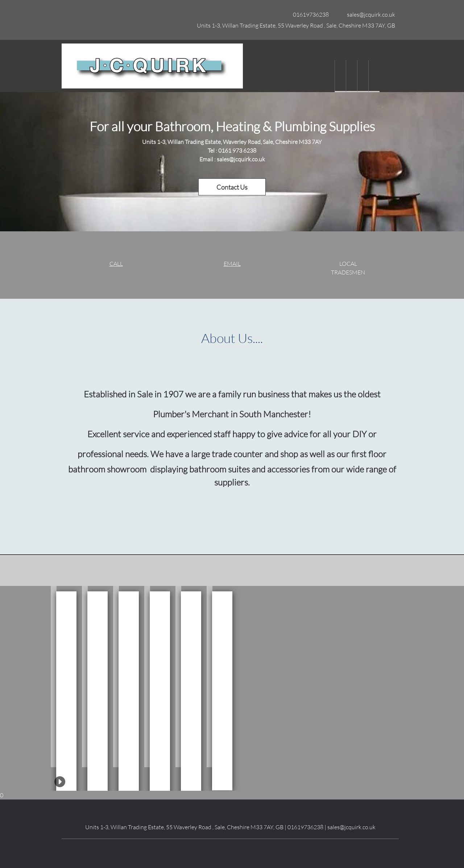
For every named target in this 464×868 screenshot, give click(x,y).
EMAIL (232, 263)
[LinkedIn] (225, 850)
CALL (116, 263)
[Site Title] (152, 66)
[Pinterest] (246, 850)
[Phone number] (309, 15)
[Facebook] (214, 850)
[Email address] (369, 15)
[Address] (294, 25)
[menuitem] (340, 76)
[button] (54, 677)
